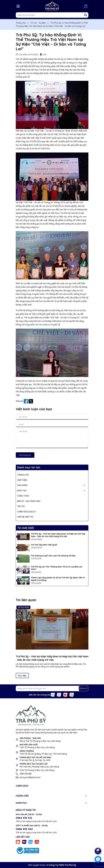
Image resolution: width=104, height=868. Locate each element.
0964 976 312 (24, 818)
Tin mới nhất (26, 528)
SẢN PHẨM (22, 485)
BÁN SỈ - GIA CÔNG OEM (29, 501)
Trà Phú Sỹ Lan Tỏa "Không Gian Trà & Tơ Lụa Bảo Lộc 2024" (57, 568)
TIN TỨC (21, 506)
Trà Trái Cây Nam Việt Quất (44, 545)
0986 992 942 (24, 829)
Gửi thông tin (25, 455)
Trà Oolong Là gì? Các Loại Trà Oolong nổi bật (53, 556)
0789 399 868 (25, 774)
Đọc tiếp (22, 676)
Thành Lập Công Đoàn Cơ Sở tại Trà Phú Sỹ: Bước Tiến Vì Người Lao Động (58, 579)
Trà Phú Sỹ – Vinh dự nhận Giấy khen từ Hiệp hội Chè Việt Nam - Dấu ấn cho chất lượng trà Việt (58, 535)
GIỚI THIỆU (22, 480)
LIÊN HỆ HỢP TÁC (25, 517)
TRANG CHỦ (23, 475)
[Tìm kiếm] (86, 15)
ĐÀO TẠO (22, 491)
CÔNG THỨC (23, 496)
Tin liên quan (26, 600)
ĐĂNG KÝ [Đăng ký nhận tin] (84, 688)
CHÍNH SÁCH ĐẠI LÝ (26, 512)
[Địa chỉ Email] (52, 688)
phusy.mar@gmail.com (30, 777)
